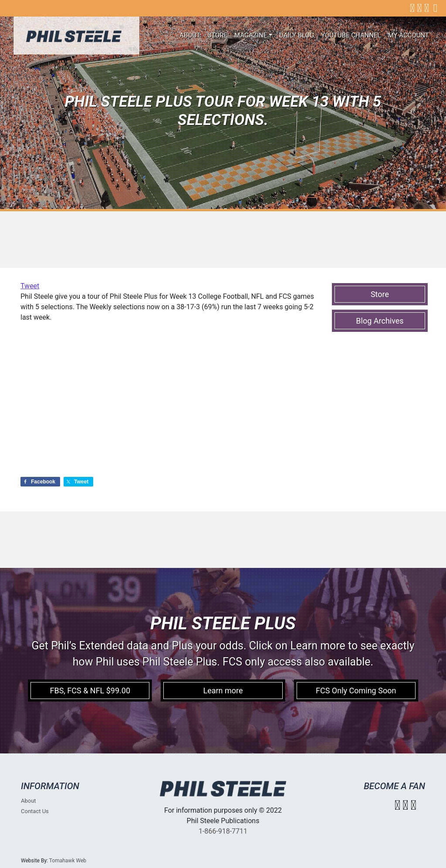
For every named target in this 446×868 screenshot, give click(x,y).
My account (409, 35)
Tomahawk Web (68, 861)
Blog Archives (380, 321)
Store (217, 35)
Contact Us (35, 811)
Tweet (30, 286)
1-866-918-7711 (223, 831)
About (190, 35)
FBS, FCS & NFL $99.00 (90, 691)
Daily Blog (297, 35)
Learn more (223, 691)
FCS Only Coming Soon (356, 691)
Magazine (251, 35)
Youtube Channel (351, 35)
